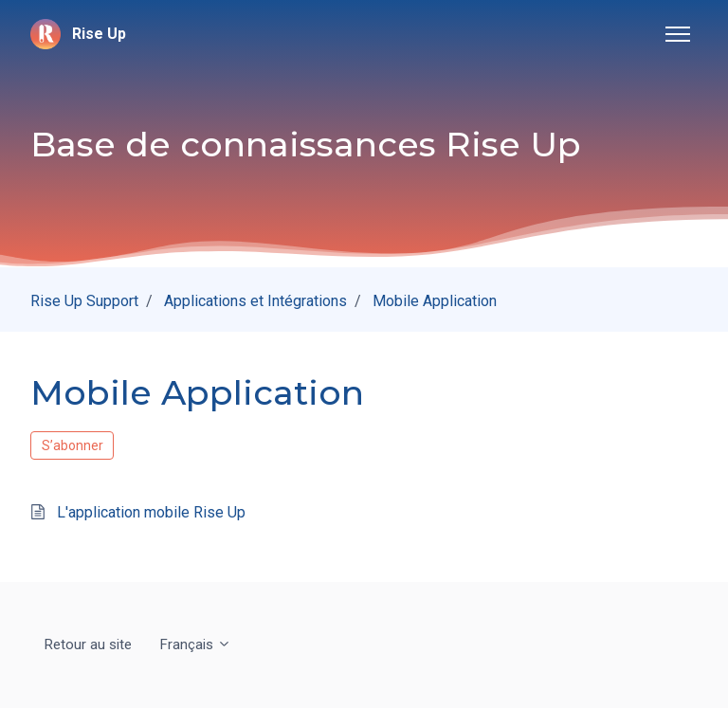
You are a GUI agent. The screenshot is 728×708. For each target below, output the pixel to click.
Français (196, 644)
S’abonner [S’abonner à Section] (73, 445)
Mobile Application (435, 301)
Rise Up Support (84, 301)
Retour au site (88, 644)
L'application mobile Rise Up (151, 512)
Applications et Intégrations (255, 301)
